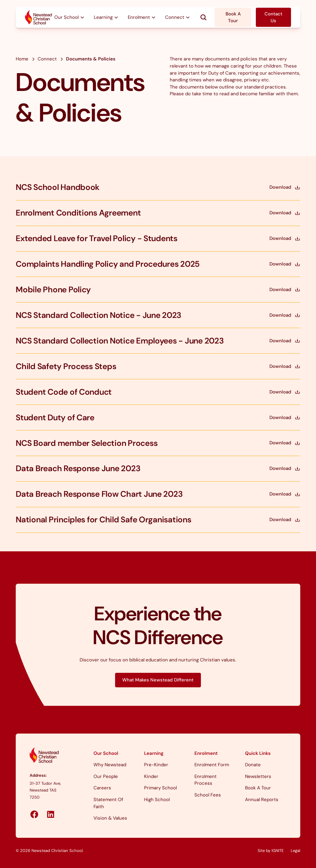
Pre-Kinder (156, 765)
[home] (39, 17)
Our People (106, 776)
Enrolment (206, 753)
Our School (106, 753)
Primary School (160, 788)
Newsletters (258, 776)
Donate (253, 765)
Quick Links (258, 753)
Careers (102, 788)
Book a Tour (258, 788)
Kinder (151, 776)
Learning (154, 753)
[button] (70, 18)
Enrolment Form (212, 765)
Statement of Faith (108, 803)
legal (295, 851)
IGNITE (278, 851)
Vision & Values (110, 818)
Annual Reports (262, 800)
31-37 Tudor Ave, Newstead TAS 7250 (45, 790)
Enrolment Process (206, 780)
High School (157, 800)
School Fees (208, 795)
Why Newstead (110, 765)
